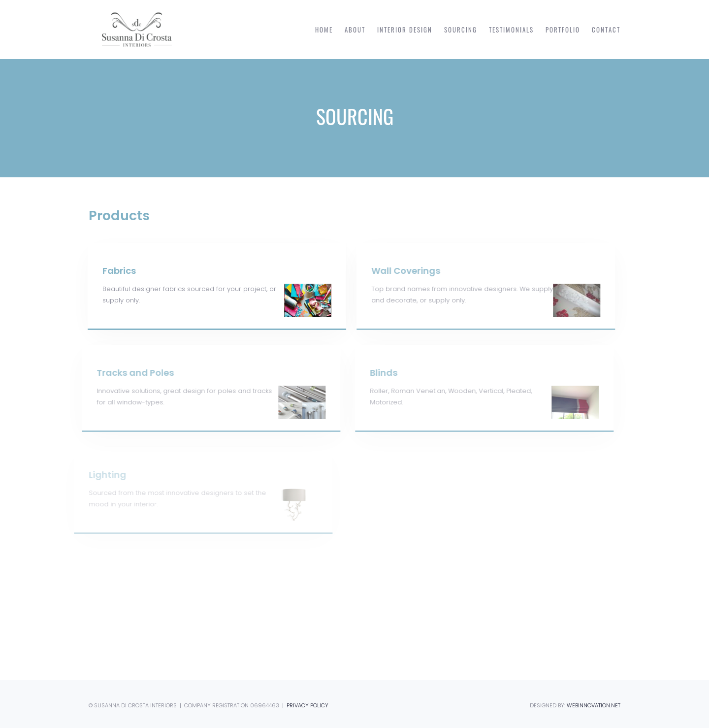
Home (324, 30)
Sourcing (461, 30)
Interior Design (405, 30)
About (355, 30)
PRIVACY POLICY (307, 705)
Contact (606, 30)
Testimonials (511, 30)
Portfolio (563, 30)
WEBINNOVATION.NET (594, 705)
